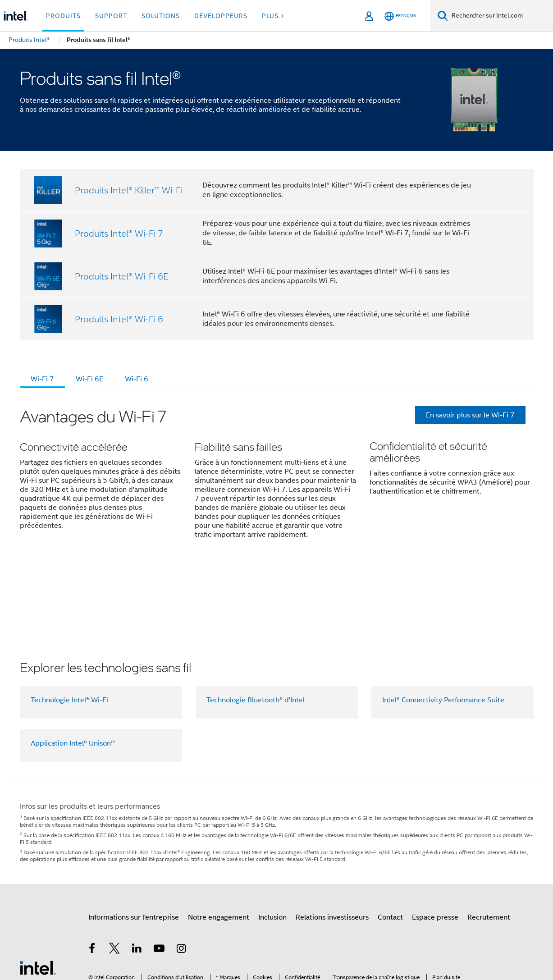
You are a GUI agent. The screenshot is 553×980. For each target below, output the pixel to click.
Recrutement (489, 846)
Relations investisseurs (332, 846)
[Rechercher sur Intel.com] (500, 16)
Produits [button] (63, 16)
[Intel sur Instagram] (182, 878)
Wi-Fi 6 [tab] (137, 379)
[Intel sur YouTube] (159, 878)
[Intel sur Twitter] (114, 878)
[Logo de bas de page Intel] (38, 896)
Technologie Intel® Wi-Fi (69, 628)
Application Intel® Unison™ (73, 672)
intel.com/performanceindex (125, 934)
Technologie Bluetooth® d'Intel (256, 628)
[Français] (400, 16)
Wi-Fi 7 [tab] (42, 379)
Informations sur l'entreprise (134, 846)
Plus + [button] (273, 16)
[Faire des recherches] (443, 16)
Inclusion (272, 846)
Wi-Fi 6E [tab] (89, 379)
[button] (277, 479)
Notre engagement (219, 846)
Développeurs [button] (221, 16)
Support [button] (111, 16)
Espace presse (435, 846)
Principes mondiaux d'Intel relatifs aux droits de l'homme (254, 941)
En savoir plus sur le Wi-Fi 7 (470, 415)
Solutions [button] (161, 16)
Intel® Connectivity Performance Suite (443, 628)
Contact (390, 846)
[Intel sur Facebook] (92, 878)
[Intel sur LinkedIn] (137, 878)
